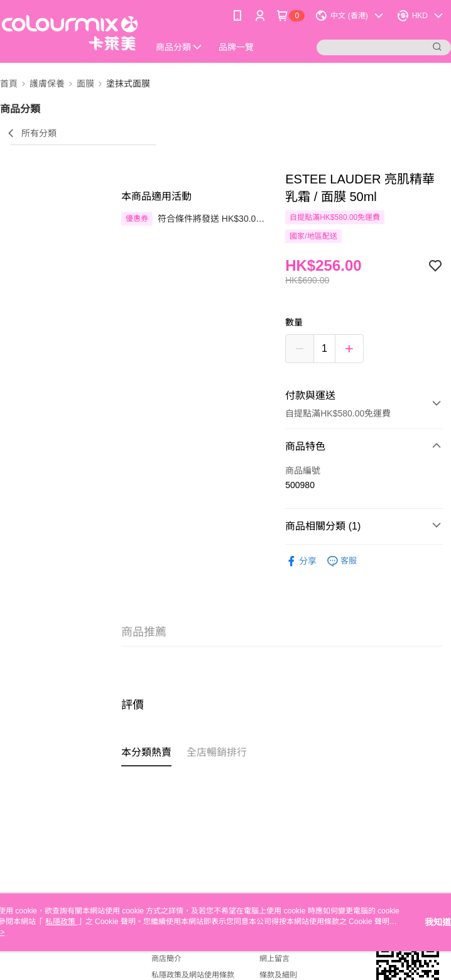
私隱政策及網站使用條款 (193, 975)
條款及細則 (278, 975)
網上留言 (274, 959)
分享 (301, 561)
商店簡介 (166, 959)
